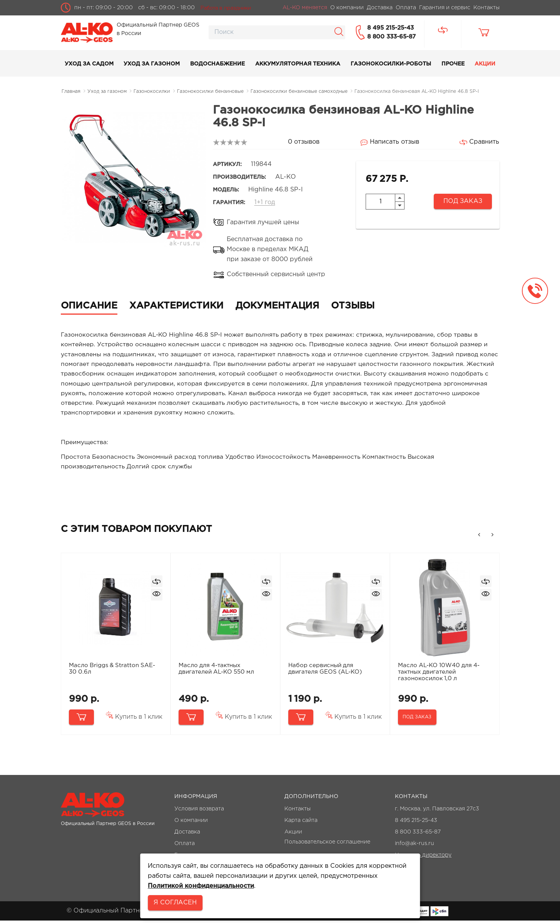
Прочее (453, 64)
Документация (277, 306)
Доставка (187, 835)
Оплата (185, 847)
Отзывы (353, 306)
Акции (485, 64)
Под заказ (463, 201)
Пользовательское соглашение (327, 845)
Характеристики (176, 306)
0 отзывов (304, 142)
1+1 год (265, 202)
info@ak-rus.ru (415, 847)
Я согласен (175, 903)
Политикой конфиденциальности (201, 886)
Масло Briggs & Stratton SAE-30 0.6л (113, 672)
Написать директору (423, 859)
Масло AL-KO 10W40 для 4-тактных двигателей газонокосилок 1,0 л (440, 675)
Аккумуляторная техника (298, 64)
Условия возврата (199, 812)
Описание (89, 306)
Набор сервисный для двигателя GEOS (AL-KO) (326, 672)
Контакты (298, 812)
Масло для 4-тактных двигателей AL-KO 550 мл (217, 672)
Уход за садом (89, 64)
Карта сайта (301, 824)
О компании (191, 824)
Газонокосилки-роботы (391, 64)
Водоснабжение (217, 64)
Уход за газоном (152, 64)
